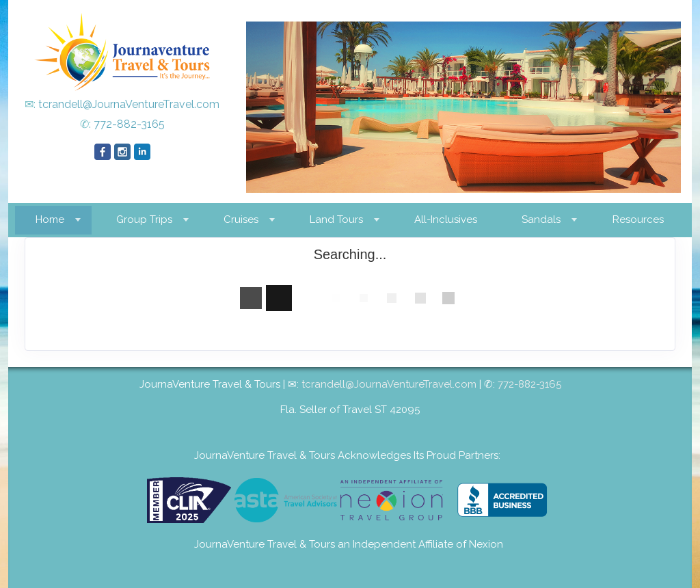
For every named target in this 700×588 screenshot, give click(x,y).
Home (50, 219)
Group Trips (144, 219)
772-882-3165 (129, 124)
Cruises (241, 219)
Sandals (541, 219)
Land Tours (336, 219)
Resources (638, 219)
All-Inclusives (446, 219)
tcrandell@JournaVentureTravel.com (129, 104)
